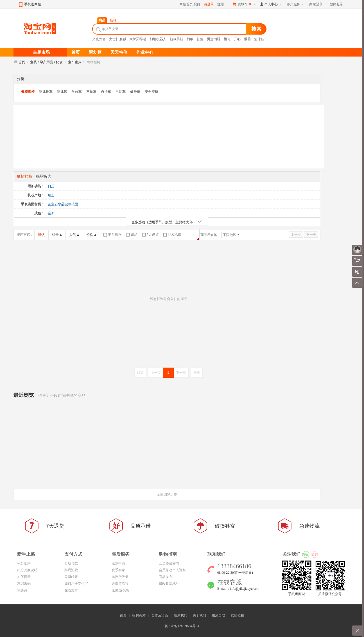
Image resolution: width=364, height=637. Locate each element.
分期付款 (71, 563)
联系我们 (180, 615)
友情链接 (238, 615)
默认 (41, 235)
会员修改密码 (169, 563)
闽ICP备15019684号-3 (182, 626)
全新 (51, 213)
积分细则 (24, 563)
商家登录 (316, 4)
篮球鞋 (259, 39)
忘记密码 (24, 584)
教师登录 (336, 4)
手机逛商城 (33, 4)
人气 (74, 235)
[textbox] (170, 29)
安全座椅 (152, 92)
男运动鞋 (214, 39)
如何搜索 (24, 577)
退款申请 (118, 563)
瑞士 (51, 195)
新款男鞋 (177, 39)
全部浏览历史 (167, 494)
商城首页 (186, 4)
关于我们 (199, 615)
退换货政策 (120, 577)
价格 (91, 235)
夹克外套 (99, 39)
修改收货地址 (169, 584)
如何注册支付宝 (76, 584)
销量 (57, 235)
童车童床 (75, 62)
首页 (22, 62)
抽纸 (190, 39)
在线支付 (71, 590)
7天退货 (150, 235)
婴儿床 (62, 92)
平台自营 (112, 235)
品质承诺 (172, 235)
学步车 (77, 92)
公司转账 (71, 577)
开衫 (237, 39)
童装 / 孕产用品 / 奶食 (46, 62)
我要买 (22, 590)
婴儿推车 (46, 92)
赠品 (132, 235)
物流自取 (218, 615)
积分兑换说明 (27, 570)
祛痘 (200, 39)
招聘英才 (139, 615)
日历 (51, 186)
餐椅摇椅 (28, 92)
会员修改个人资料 (172, 570)
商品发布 (166, 577)
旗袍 (227, 39)
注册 (221, 4)
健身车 (135, 92)
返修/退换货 (120, 590)
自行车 (106, 92)
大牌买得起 (138, 39)
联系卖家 (118, 570)
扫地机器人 (158, 39)
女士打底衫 (117, 39)
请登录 (209, 4)
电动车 (121, 92)
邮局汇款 (71, 570)
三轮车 (91, 92)
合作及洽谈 (160, 615)
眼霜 (247, 39)
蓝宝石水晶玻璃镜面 (63, 204)
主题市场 (41, 52)
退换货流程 (120, 584)
